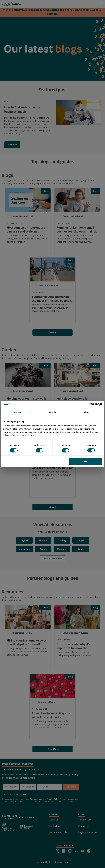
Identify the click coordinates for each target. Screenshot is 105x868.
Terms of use (85, 820)
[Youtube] (82, 851)
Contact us (55, 826)
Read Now (12, 145)
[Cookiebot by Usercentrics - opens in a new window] (91, 405)
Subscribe (71, 787)
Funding (62, 540)
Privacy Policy (53, 799)
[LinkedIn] (76, 851)
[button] (101, 4)
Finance (43, 540)
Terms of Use (36, 799)
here (24, 794)
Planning (62, 549)
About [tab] (87, 412)
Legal (81, 540)
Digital (24, 540)
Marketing (24, 549)
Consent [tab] (18, 412)
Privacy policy (85, 826)
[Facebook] (64, 851)
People (43, 549)
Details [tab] (52, 412)
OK (86, 461)
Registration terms (88, 832)
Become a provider (59, 832)
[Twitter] (57, 851)
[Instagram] (70, 851)
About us (54, 820)
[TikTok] (89, 851)
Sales (81, 549)
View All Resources (53, 559)
